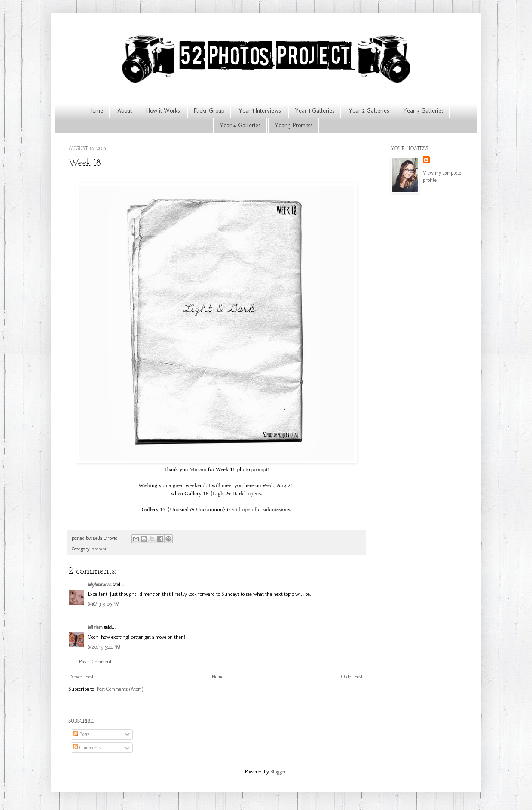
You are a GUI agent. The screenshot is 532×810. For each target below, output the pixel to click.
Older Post (352, 677)
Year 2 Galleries (369, 111)
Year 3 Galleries (423, 111)
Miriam (198, 469)
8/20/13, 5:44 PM (104, 647)
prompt (99, 549)
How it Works (163, 111)
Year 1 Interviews (260, 111)
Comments (87, 748)
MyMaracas (99, 585)
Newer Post (82, 677)
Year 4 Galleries (240, 125)
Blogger (278, 772)
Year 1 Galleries (315, 111)
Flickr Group (209, 111)
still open (243, 509)
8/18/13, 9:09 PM (104, 604)
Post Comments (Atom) (120, 689)
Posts (81, 734)
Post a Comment (95, 662)
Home (96, 111)
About (125, 111)
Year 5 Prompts (294, 125)
